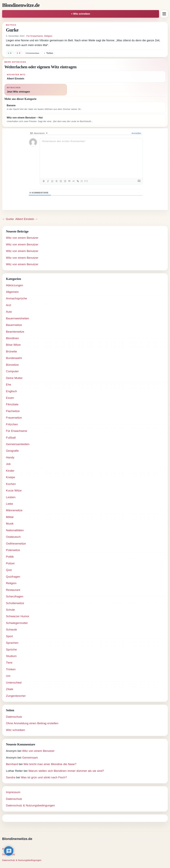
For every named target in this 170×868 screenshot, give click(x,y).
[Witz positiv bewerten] (10, 53)
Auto (9, 312)
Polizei (10, 563)
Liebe (10, 504)
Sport (9, 636)
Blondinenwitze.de (21, 5)
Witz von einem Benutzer (22, 238)
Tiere (9, 663)
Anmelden (136, 133)
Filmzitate (12, 404)
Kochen (11, 484)
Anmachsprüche (16, 298)
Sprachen (12, 643)
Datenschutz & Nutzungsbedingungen (30, 805)
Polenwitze (13, 550)
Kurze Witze (14, 490)
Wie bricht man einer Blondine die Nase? (50, 764)
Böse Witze (13, 345)
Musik (10, 524)
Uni (8, 676)
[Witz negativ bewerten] (19, 53)
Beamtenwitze (15, 332)
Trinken (11, 669)
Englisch (11, 391)
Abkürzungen (15, 285)
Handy (10, 457)
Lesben (11, 497)
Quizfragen (13, 577)
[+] (86, 181)
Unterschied (14, 683)
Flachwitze (13, 411)
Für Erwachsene (35, 36)
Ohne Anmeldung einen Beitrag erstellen (32, 723)
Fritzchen (12, 424)
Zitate (10, 689)
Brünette (11, 351)
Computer (12, 371)
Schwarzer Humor (18, 616)
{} (82, 181)
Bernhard (12, 764)
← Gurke (8, 219)
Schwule (11, 630)
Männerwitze (14, 510)
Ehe (9, 385)
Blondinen (12, 338)
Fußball (11, 438)
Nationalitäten (15, 530)
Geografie (12, 451)
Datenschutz (14, 717)
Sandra (11, 777)
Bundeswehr (14, 358)
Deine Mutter (14, 378)
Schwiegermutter (17, 623)
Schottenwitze (15, 603)
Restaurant (13, 590)
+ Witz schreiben (81, 14)
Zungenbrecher (16, 696)
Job (8, 464)
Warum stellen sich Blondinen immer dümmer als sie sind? (66, 771)
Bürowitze (12, 365)
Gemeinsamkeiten (18, 444)
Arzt (9, 305)
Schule (10, 610)
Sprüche (11, 649)
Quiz (9, 570)
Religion (48, 36)
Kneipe (11, 477)
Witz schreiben (16, 730)
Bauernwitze (14, 325)
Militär (10, 517)
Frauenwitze (14, 418)
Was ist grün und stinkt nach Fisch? (44, 777)
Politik (10, 557)
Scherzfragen (15, 596)
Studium (11, 656)
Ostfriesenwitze (16, 544)
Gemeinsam (30, 758)
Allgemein (12, 292)
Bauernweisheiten (18, 318)
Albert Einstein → (27, 219)
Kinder (10, 471)
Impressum (13, 792)
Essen (10, 398)
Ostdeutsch (13, 537)
